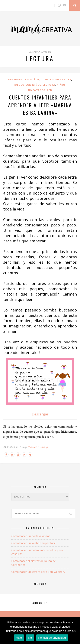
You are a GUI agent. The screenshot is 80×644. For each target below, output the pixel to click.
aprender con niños (24, 79)
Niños (61, 85)
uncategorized (40, 90)
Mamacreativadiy (38, 447)
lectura (49, 85)
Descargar (40, 414)
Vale (19, 638)
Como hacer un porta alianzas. (31, 536)
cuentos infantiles (56, 79)
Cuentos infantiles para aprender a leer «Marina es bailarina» (40, 105)
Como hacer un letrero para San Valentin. (38, 572)
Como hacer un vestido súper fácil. (34, 543)
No (30, 638)
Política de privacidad (52, 638)
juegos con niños (28, 85)
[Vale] (75, 631)
